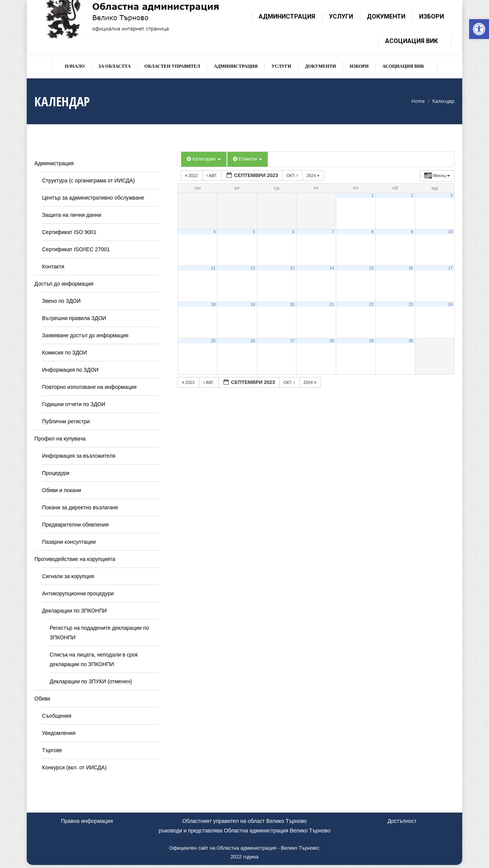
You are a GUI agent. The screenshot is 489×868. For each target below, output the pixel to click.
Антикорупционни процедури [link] (78, 593)
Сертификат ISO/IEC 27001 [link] (76, 249)
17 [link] (450, 268)
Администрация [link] (54, 163)
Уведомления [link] (59, 733)
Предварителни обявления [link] (75, 525)
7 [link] (333, 232)
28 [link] (332, 341)
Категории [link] (204, 159)
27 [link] (292, 341)
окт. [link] (293, 176)
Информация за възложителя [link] (79, 456)
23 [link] (411, 304)
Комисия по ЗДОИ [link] (65, 353)
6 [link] (293, 232)
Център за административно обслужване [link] (93, 198)
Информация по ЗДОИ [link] (70, 370)
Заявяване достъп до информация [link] (85, 335)
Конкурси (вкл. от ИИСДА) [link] (74, 767)
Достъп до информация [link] (64, 284)
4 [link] (214, 232)
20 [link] (292, 304)
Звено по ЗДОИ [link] (61, 301)
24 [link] (450, 304)
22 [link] (371, 304)
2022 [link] (192, 176)
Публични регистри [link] (66, 421)
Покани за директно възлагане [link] (80, 507)
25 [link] (213, 341)
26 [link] (253, 341)
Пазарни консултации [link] (69, 542)
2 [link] (412, 195)
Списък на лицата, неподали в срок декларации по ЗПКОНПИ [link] (94, 659)
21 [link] (332, 304)
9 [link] (412, 232)
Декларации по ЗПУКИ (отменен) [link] (91, 681)
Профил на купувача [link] (60, 439)
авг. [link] (212, 176)
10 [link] (450, 232)
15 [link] (371, 268)
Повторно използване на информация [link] (89, 387)
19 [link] (253, 304)
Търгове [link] (52, 750)
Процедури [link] (56, 473)
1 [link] (372, 195)
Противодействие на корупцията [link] (75, 559)
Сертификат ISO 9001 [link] (69, 232)
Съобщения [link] (57, 716)
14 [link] (332, 268)
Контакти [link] (53, 267)
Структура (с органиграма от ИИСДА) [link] (88, 180)
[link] (479, 29)
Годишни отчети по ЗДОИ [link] (74, 404)
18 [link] (213, 304)
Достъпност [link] (402, 821)
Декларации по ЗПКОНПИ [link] (74, 611)
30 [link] (411, 341)
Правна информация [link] (87, 821)
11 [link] (213, 268)
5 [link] (254, 232)
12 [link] (253, 268)
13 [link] (292, 268)
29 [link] (371, 341)
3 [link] (452, 195)
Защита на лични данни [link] (72, 215)
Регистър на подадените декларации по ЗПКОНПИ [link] (99, 633)
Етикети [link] (248, 159)
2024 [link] (313, 176)
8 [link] (372, 232)
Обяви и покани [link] (62, 490)
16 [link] (411, 268)
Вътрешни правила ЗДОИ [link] (74, 318)
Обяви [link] (42, 699)
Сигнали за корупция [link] (68, 576)
